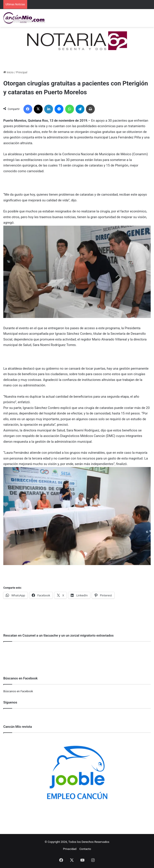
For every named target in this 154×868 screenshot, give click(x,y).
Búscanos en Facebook (18, 691)
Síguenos (10, 702)
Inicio (8, 72)
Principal (22, 72)
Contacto (85, 849)
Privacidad (70, 849)
